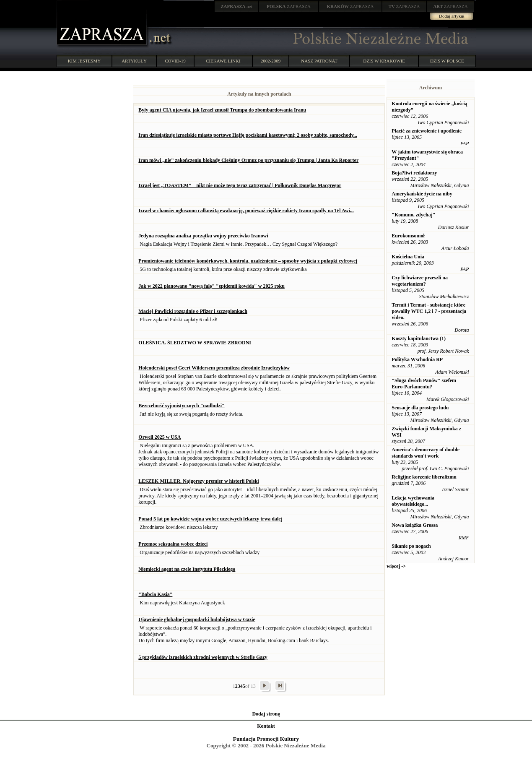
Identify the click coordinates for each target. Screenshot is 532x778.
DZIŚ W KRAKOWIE (384, 61)
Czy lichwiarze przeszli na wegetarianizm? (420, 281)
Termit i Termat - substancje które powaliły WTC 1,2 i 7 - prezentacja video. (429, 311)
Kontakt (266, 726)
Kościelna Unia (408, 257)
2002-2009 (271, 61)
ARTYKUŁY (134, 61)
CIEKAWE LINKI (223, 61)
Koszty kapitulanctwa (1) (419, 338)
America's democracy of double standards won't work (426, 453)
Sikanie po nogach (411, 546)
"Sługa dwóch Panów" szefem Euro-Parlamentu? (424, 384)
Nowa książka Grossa (415, 525)
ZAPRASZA (289, 6)
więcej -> (396, 566)
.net (236, 6)
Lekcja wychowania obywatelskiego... (413, 501)
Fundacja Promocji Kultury (266, 739)
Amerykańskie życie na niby (422, 194)
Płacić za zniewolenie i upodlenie (427, 131)
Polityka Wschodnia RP (417, 359)
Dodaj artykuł (452, 16)
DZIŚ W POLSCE (447, 61)
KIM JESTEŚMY (84, 61)
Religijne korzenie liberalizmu (424, 477)
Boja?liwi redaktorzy (414, 173)
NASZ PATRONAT (319, 61)
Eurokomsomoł (408, 236)
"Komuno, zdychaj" (413, 215)
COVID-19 (175, 61)
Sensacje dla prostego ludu (420, 408)
